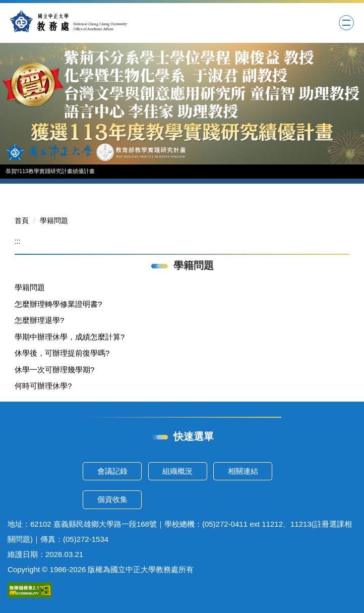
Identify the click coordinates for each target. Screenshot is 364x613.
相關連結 (243, 471)
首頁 (22, 220)
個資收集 (112, 499)
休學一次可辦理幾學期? (54, 370)
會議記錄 (112, 471)
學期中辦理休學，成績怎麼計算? (70, 337)
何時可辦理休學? (43, 386)
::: (18, 241)
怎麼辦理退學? (39, 320)
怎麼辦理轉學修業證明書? (58, 304)
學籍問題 (54, 220)
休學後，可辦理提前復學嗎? (62, 353)
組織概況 (177, 471)
